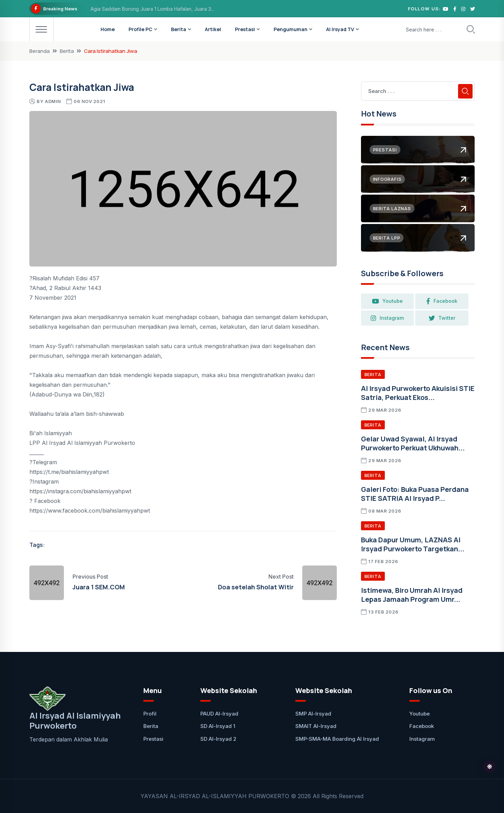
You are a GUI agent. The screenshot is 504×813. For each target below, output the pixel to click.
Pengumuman (291, 29)
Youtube (389, 301)
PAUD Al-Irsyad (219, 714)
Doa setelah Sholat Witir (256, 587)
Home (108, 29)
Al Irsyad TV (340, 29)
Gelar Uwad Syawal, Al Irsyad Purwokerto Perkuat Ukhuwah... (413, 443)
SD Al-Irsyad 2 (218, 739)
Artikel (213, 29)
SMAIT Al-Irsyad (316, 726)
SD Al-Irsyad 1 (218, 726)
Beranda (40, 51)
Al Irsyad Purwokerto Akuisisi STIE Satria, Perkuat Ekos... (418, 393)
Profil (150, 714)
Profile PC (140, 29)
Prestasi (245, 29)
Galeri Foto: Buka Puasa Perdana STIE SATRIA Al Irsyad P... (415, 494)
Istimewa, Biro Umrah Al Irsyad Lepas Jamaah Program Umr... (412, 595)
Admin (53, 101)
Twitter (446, 318)
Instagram (389, 318)
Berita (179, 29)
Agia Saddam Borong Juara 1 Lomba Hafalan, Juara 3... (152, 9)
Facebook (446, 301)
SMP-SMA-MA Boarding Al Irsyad (337, 739)
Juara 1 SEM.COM (99, 587)
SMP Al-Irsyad (313, 714)
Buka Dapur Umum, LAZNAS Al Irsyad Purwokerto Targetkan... (413, 544)
